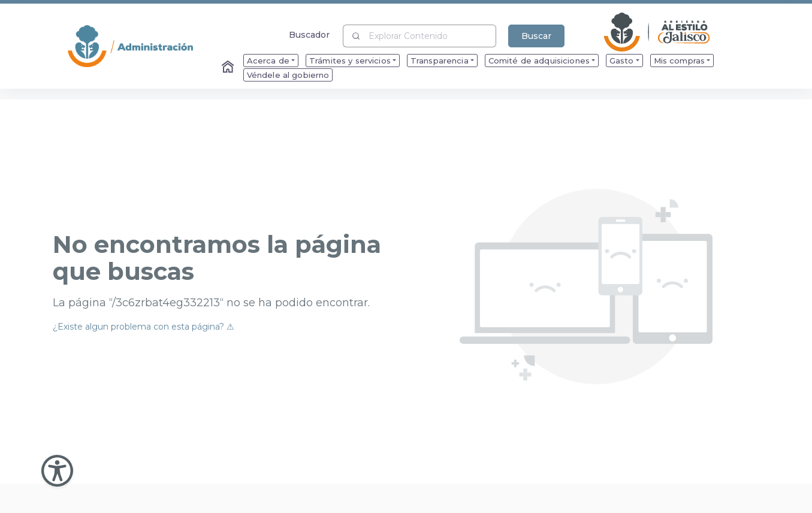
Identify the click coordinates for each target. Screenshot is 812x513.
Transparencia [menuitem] (440, 61)
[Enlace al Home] (229, 68)
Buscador (310, 34)
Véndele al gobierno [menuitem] (288, 75)
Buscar (536, 36)
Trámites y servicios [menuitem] (350, 61)
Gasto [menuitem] (622, 61)
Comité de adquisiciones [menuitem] (539, 61)
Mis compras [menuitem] (680, 61)
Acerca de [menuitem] (268, 61)
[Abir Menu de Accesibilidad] (57, 471)
